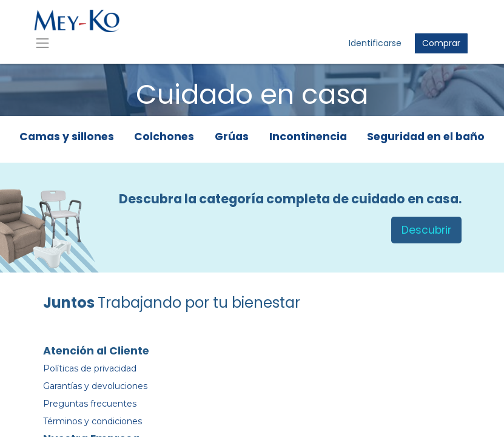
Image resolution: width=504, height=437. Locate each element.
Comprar (441, 43)
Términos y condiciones (92, 421)
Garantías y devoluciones (95, 386)
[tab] (67, 139)
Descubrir (426, 230)
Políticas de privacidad (90, 368)
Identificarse (375, 43)
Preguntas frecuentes (90, 404)
